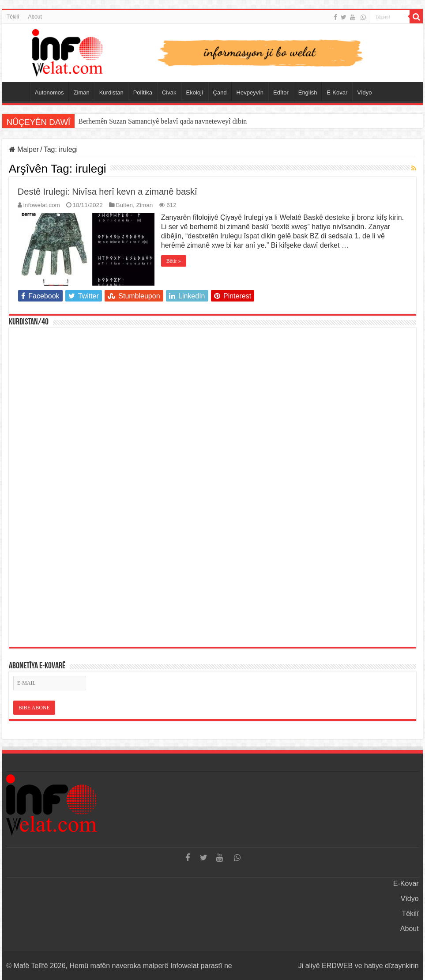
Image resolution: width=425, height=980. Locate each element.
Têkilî (13, 17)
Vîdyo (364, 92)
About (35, 17)
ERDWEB (337, 966)
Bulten (125, 205)
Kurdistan (111, 92)
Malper (24, 149)
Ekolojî (195, 92)
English (308, 92)
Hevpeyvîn (250, 92)
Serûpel (18, 91)
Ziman (82, 92)
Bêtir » (174, 261)
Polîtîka (143, 92)
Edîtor (281, 92)
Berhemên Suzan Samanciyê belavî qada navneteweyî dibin (162, 121)
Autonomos (49, 92)
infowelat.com (42, 205)
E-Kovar (337, 92)
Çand (220, 92)
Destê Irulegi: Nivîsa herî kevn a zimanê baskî (107, 192)
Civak (169, 92)
